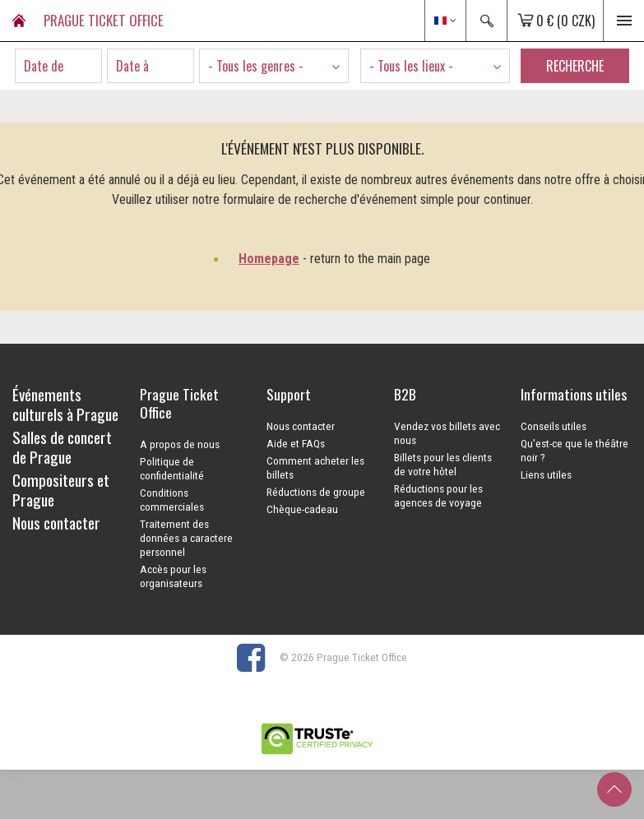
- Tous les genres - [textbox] (256, 66)
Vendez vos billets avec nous (447, 433)
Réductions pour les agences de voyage (438, 495)
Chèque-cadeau (302, 509)
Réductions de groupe (316, 492)
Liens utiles (546, 474)
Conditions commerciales (172, 500)
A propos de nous (180, 444)
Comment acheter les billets (315, 467)
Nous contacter (301, 426)
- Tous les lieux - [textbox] (411, 66)
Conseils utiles (554, 426)
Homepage (269, 259)
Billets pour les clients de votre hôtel (443, 464)
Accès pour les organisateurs (173, 576)
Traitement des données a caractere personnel (186, 538)
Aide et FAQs (296, 443)
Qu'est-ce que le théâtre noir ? (575, 450)
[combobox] (274, 66)
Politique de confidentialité (172, 468)
